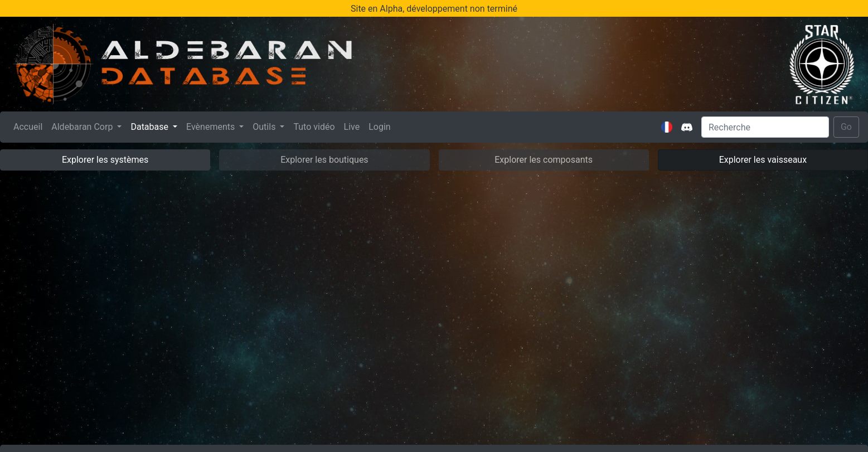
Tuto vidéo (314, 127)
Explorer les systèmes (105, 160)
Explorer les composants (544, 160)
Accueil (30, 126)
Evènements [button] (212, 127)
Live (352, 127)
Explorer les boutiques (324, 160)
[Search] (765, 127)
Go (846, 127)
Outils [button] (265, 127)
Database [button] (151, 127)
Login (379, 127)
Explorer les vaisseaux (763, 160)
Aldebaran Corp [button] (83, 127)
